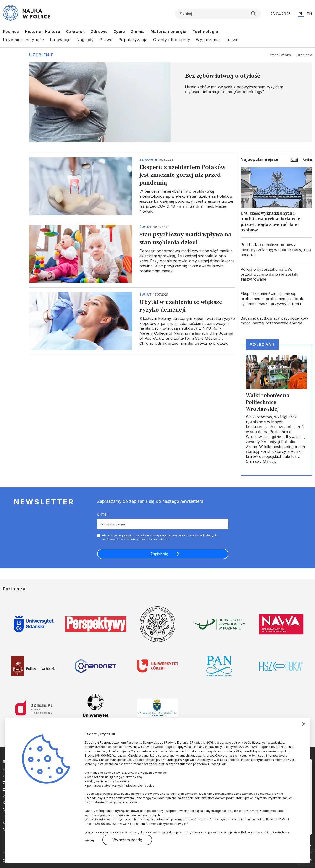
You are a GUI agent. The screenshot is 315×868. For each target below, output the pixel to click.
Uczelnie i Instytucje (24, 40)
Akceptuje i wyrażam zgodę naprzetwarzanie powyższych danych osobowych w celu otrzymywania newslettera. (160, 537)
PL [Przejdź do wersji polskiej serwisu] (301, 14)
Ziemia (138, 32)
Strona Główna (280, 55)
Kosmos (11, 32)
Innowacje (60, 40)
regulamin (125, 535)
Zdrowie (99, 32)
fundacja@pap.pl (222, 819)
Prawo (106, 40)
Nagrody (85, 40)
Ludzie (232, 40)
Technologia (205, 32)
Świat (146, 227)
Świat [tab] (307, 160)
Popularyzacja (133, 40)
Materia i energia (169, 32)
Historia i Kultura (43, 32)
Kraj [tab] (294, 160)
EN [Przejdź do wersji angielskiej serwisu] (309, 14)
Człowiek (76, 32)
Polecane (262, 344)
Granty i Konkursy (172, 40)
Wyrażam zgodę (127, 840)
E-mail (103, 514)
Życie (119, 32)
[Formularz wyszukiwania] (218, 14)
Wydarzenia (208, 40)
